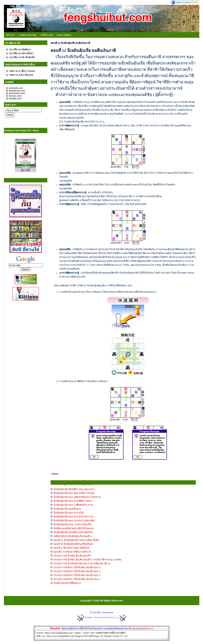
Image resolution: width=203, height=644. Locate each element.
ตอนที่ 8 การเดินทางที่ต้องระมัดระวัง (72, 552)
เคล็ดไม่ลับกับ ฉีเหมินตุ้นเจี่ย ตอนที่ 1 (73, 536)
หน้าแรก (11, 35)
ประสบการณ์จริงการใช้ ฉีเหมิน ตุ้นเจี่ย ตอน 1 (77, 579)
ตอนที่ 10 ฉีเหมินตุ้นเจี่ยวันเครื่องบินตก (74, 544)
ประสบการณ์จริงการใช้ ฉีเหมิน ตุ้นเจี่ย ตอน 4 (77, 567)
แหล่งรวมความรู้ (28, 35)
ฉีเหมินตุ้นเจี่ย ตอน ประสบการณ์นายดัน (74, 520)
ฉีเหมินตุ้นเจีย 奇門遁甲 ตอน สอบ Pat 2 (74, 489)
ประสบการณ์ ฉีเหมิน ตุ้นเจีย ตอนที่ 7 (73, 556)
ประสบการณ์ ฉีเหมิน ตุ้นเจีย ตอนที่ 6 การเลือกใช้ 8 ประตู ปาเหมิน (88, 560)
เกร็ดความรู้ (46, 35)
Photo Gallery (64, 35)
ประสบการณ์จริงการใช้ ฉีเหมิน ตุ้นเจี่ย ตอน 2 (77, 575)
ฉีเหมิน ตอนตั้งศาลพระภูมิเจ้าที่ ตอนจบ (74, 528)
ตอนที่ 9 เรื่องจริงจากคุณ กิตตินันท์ (71, 548)
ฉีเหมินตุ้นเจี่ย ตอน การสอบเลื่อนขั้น (73, 524)
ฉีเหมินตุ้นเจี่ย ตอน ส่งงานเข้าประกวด (73, 517)
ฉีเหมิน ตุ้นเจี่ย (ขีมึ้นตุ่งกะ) (67, 583)
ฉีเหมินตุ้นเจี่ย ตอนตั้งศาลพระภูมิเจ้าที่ (73, 532)
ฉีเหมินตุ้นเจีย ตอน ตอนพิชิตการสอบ (73, 501)
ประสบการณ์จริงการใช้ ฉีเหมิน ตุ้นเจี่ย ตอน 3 (77, 571)
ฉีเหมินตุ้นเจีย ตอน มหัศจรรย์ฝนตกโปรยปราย (77, 497)
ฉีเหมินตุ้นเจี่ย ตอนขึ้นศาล (67, 509)
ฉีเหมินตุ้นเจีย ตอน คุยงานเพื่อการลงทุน (74, 493)
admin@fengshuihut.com (142, 628)
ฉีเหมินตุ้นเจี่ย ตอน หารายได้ (68, 513)
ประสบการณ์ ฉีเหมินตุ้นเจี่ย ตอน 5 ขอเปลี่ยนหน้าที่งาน (82, 563)
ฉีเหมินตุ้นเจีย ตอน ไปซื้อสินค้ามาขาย (73, 505)
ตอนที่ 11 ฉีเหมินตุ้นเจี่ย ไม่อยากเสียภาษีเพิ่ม (76, 540)
